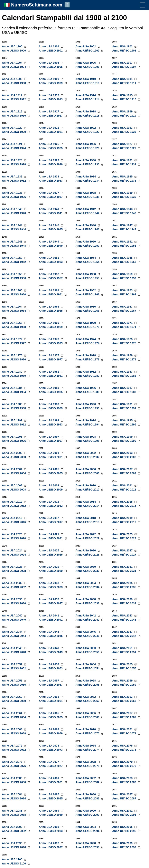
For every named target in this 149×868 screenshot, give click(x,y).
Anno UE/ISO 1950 (88, 246)
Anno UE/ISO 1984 (14, 392)
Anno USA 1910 (86, 79)
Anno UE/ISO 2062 (88, 701)
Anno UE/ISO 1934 (88, 181)
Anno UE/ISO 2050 (88, 652)
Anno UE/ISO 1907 (125, 67)
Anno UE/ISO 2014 (88, 506)
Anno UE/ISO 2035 (125, 587)
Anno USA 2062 (86, 697)
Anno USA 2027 (123, 550)
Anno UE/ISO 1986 (88, 392)
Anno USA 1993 (49, 420)
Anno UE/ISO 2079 (125, 766)
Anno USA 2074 (86, 746)
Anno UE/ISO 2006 (88, 473)
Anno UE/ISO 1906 (88, 67)
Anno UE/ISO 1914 (88, 99)
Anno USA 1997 (49, 437)
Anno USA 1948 (13, 242)
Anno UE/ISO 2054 (88, 668)
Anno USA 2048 (13, 648)
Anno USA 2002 (86, 453)
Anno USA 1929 (49, 160)
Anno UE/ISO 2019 (125, 522)
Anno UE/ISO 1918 (88, 116)
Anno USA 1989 (49, 404)
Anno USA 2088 (13, 811)
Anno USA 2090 (86, 811)
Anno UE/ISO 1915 (125, 99)
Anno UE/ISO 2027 (125, 555)
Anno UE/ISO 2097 (51, 847)
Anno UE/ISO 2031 (125, 571)
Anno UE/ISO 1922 (88, 132)
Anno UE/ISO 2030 (88, 571)
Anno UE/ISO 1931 (125, 164)
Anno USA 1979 (123, 355)
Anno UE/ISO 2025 (51, 555)
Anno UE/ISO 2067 (125, 717)
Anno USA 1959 (123, 274)
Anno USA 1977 (49, 355)
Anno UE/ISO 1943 (125, 213)
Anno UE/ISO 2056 (14, 685)
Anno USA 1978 (86, 355)
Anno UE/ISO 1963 (125, 294)
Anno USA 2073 (49, 746)
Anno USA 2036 (13, 599)
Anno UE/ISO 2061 (51, 701)
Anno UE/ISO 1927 (125, 148)
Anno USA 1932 (13, 176)
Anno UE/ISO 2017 (51, 522)
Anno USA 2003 (123, 453)
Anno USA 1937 (49, 193)
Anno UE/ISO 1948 (14, 246)
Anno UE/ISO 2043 (125, 620)
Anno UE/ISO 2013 (51, 506)
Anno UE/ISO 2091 (125, 815)
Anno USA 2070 (86, 729)
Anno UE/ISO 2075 (125, 750)
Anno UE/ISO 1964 (14, 311)
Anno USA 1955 (123, 258)
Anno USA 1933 (49, 176)
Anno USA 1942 (86, 209)
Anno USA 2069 (49, 729)
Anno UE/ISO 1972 (14, 343)
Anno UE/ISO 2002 (88, 457)
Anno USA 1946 (86, 225)
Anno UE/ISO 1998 (88, 441)
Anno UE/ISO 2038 (88, 603)
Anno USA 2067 (123, 713)
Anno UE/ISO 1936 (14, 197)
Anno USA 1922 (86, 128)
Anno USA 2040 (13, 615)
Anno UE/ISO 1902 (88, 51)
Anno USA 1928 (13, 160)
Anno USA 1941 (49, 209)
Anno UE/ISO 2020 (14, 538)
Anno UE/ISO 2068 (14, 733)
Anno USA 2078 (86, 762)
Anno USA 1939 (123, 193)
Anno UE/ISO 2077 (51, 766)
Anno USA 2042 (86, 615)
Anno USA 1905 (49, 63)
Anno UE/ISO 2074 (88, 750)
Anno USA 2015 (123, 502)
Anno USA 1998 (86, 437)
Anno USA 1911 (123, 79)
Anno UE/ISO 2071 (125, 733)
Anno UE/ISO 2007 (125, 473)
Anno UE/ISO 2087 (125, 798)
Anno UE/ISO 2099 (125, 847)
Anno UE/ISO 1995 (125, 424)
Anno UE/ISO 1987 (125, 392)
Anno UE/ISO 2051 (125, 652)
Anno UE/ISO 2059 (125, 685)
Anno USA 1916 (13, 111)
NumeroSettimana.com (37, 5)
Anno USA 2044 (13, 632)
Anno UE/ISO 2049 (51, 652)
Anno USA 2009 (49, 485)
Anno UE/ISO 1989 (51, 408)
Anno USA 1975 (123, 339)
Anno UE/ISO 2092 (14, 831)
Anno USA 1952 (13, 258)
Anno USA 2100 (13, 859)
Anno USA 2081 (49, 778)
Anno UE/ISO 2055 (125, 668)
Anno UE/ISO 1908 (14, 83)
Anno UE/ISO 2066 (88, 717)
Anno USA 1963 (123, 290)
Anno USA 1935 (123, 176)
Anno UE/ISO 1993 (51, 424)
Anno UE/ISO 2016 (14, 522)
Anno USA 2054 (86, 664)
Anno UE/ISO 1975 (125, 343)
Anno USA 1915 (123, 95)
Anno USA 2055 (123, 664)
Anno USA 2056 (13, 681)
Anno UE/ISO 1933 (51, 181)
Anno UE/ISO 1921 (51, 132)
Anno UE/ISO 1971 (125, 327)
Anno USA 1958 (86, 274)
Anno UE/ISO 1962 (88, 294)
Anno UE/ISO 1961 (51, 294)
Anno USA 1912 (13, 95)
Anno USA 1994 (86, 420)
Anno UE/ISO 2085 (51, 798)
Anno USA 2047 (123, 632)
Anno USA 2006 (86, 469)
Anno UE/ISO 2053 (51, 668)
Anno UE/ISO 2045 (51, 636)
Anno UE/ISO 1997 (51, 441)
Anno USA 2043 (123, 615)
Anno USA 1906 (86, 63)
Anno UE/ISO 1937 (51, 197)
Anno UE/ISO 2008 (14, 490)
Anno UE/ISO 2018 (88, 522)
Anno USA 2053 (49, 664)
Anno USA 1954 (86, 258)
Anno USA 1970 (86, 323)
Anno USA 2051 (123, 648)
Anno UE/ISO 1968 (14, 327)
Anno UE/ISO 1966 (88, 311)
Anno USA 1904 (13, 63)
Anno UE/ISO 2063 (125, 701)
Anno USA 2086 (86, 794)
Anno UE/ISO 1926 (88, 148)
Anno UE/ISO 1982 (88, 376)
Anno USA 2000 (13, 453)
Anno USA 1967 (123, 307)
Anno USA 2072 (13, 746)
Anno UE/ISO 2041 (51, 620)
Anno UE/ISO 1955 (125, 262)
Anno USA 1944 (13, 225)
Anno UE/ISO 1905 (51, 67)
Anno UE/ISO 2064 (14, 717)
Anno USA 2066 (86, 713)
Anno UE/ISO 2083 (125, 782)
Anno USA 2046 (86, 632)
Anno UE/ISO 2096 (14, 847)
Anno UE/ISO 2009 (51, 490)
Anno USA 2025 (49, 550)
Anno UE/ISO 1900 (14, 51)
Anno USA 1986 (86, 388)
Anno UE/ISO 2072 (14, 750)
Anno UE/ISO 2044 (14, 636)
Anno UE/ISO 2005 (51, 473)
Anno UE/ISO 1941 (51, 213)
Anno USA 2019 (123, 518)
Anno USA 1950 (86, 242)
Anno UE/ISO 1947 (125, 229)
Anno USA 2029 (49, 567)
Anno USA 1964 (13, 307)
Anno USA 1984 (13, 388)
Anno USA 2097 (49, 843)
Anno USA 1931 (123, 160)
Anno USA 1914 (86, 95)
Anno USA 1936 (13, 193)
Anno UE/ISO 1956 (14, 278)
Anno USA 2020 (13, 534)
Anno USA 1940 (13, 209)
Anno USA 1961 (49, 290)
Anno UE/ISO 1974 (88, 343)
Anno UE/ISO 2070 (88, 733)
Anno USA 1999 (123, 437)
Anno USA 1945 (49, 225)
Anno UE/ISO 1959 (125, 278)
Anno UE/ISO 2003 (125, 457)
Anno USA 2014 (86, 502)
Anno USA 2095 (123, 827)
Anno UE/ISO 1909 (51, 83)
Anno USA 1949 (49, 242)
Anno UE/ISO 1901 (51, 51)
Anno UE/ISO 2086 (88, 798)
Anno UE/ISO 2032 (14, 587)
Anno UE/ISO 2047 (125, 636)
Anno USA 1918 (86, 111)
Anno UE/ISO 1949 (51, 246)
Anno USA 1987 (123, 388)
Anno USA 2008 (13, 485)
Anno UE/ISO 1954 (88, 262)
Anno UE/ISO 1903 (125, 51)
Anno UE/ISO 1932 (14, 181)
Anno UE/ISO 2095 (125, 831)
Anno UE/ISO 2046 (88, 636)
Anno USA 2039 (123, 599)
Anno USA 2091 (123, 811)
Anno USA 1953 (49, 258)
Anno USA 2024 (13, 550)
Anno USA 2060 (13, 697)
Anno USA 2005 (49, 469)
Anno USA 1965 (49, 307)
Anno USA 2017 (49, 518)
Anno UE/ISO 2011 (125, 490)
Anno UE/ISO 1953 (51, 262)
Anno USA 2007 (123, 469)
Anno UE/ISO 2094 (88, 831)
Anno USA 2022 (86, 534)
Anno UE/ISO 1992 (14, 424)
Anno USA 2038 (86, 599)
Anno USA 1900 (13, 46)
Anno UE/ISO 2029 (51, 571)
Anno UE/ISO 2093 (51, 831)
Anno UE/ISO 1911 (125, 83)
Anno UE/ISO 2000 (14, 457)
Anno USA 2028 (13, 567)
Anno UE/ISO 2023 (125, 538)
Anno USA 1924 (13, 144)
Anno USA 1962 (86, 290)
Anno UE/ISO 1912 (14, 99)
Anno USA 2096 (13, 843)
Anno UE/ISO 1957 (51, 278)
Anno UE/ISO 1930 (88, 164)
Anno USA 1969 (49, 323)
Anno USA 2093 (49, 827)
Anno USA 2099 (123, 843)
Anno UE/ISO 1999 (125, 441)
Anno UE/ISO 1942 (88, 213)
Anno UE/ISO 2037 (51, 603)
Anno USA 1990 (86, 404)
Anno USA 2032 (13, 583)
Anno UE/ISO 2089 (51, 815)
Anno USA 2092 (13, 827)
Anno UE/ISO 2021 (51, 538)
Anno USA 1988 (13, 404)
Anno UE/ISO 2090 (88, 815)
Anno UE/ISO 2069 (51, 733)
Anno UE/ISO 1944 (14, 229)
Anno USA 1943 (123, 209)
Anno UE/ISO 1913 (51, 99)
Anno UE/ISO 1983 (125, 376)
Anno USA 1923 (123, 128)
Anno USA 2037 (49, 599)
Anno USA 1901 (49, 46)
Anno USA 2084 (13, 794)
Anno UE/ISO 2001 (51, 457)
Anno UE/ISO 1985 (51, 392)
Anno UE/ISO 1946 (88, 229)
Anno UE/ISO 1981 (51, 376)
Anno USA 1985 (49, 388)
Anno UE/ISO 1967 (125, 311)
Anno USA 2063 (123, 697)
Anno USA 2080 (13, 778)
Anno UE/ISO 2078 (88, 766)
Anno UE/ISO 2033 (51, 587)
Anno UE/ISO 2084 (14, 798)
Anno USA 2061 (49, 697)
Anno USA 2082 (86, 778)
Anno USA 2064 (13, 713)
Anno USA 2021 (49, 534)
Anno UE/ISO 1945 (51, 229)
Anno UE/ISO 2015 (125, 506)
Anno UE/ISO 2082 (88, 782)
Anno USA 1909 (49, 79)
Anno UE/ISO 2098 (88, 847)
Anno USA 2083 (123, 778)
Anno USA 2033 (49, 583)
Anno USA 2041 (49, 615)
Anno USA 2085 (49, 794)
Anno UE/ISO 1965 (51, 311)
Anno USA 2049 (49, 648)
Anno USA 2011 (123, 485)
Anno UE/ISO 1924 (14, 148)
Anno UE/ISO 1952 (14, 262)
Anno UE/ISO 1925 (51, 148)
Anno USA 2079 (123, 762)
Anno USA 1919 (123, 111)
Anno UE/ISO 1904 (14, 67)
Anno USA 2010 (86, 485)
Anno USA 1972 (13, 339)
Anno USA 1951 (123, 242)
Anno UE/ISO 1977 (51, 359)
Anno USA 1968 (13, 323)
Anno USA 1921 (49, 128)
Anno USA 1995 (123, 420)
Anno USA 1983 (123, 372)
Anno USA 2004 (13, 469)
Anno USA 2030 (86, 567)
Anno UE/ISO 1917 (51, 116)
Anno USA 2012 (13, 502)
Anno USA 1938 (86, 193)
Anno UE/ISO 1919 (125, 116)
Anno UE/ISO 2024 (14, 555)
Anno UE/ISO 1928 (14, 164)
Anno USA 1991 (123, 404)
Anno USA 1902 (86, 46)
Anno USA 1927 (123, 144)
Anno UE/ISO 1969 (51, 327)
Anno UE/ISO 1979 (125, 359)
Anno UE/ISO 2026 (88, 555)
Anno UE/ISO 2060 (14, 701)
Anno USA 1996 (13, 437)
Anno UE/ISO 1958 (88, 278)
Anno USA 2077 (49, 762)
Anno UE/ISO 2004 (14, 473)
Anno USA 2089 (49, 811)
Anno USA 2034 (86, 583)
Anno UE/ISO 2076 (14, 766)
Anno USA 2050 (86, 648)
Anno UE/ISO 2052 (14, 668)
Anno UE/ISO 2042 (88, 620)
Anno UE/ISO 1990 (88, 408)
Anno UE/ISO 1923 (125, 132)
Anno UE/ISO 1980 (14, 376)
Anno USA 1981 (49, 372)
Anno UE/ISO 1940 (14, 213)
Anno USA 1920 (13, 128)
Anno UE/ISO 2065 (51, 717)
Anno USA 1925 (49, 144)
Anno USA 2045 (49, 632)
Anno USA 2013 (49, 502)
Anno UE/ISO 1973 (51, 343)
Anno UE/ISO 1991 (125, 408)
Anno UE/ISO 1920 (14, 132)
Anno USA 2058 (86, 681)
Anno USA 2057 (49, 681)
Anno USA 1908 (13, 79)
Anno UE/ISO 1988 (14, 408)
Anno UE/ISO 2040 (14, 620)
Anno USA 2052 (13, 664)
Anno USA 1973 (49, 339)
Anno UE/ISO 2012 (14, 506)
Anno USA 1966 (86, 307)
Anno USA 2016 (13, 518)
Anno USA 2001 (49, 453)
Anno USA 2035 (123, 583)
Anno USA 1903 (123, 46)
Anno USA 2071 (123, 729)
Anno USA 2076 (13, 762)
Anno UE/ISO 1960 (14, 294)
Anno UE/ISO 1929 (51, 164)
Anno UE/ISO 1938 (88, 197)
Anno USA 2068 (13, 729)
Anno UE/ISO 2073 (51, 750)
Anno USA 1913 (49, 95)
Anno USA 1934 (86, 176)
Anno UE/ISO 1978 (88, 359)
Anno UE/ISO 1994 (88, 424)
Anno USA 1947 (123, 225)
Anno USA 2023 (123, 534)
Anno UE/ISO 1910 (88, 83)
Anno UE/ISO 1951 (125, 246)
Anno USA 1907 (123, 63)
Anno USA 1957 (49, 274)
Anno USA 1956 (13, 274)
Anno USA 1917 (49, 111)
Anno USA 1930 (86, 160)
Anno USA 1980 (13, 372)
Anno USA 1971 (123, 323)
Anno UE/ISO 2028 (14, 571)
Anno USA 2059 (123, 681)
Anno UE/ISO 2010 (88, 490)
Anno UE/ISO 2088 (14, 815)
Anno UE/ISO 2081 (51, 782)
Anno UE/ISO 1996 (14, 441)
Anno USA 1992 (13, 420)
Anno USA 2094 (86, 827)
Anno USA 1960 (13, 290)
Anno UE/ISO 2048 (14, 652)
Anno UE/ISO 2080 (14, 782)
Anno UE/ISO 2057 (51, 685)
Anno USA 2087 (123, 794)
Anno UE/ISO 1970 (88, 327)
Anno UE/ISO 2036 (14, 603)
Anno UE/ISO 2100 (14, 863)
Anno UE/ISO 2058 (88, 685)
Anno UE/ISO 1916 (14, 116)
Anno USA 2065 (49, 713)
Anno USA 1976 (13, 355)
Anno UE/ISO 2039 (125, 603)
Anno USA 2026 (86, 550)
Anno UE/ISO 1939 (125, 197)
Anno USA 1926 (86, 144)
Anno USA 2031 (123, 567)
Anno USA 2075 (123, 746)
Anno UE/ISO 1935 (125, 181)
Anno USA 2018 (86, 518)
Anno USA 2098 (86, 843)
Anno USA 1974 (86, 339)
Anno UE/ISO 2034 (88, 587)
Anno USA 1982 (86, 372)
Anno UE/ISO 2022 (88, 538)
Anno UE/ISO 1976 (14, 359)
